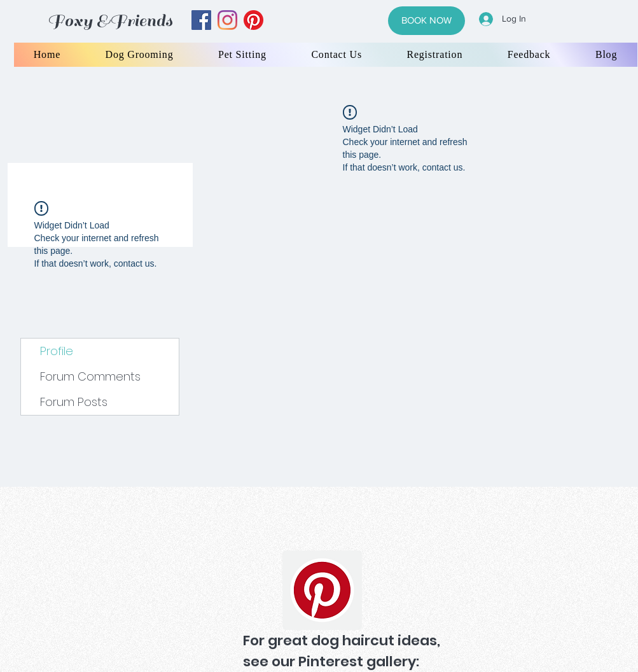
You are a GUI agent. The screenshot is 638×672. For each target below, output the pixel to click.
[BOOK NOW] (426, 21)
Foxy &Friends (110, 21)
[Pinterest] (322, 590)
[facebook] (201, 20)
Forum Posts (74, 402)
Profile (57, 351)
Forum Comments (90, 376)
